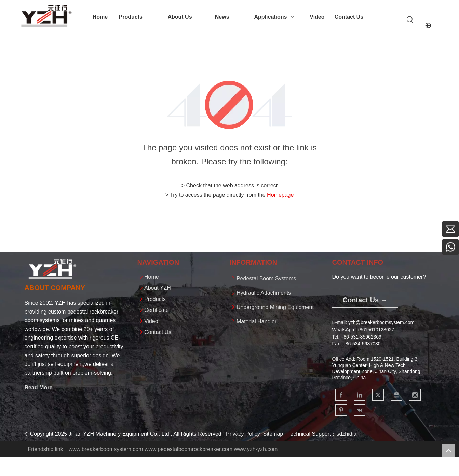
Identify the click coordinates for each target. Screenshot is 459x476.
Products (155, 299)
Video (151, 321)
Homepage (280, 195)
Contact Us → (365, 300)
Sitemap (273, 434)
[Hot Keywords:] (410, 20)
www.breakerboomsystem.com (106, 449)
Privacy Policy (243, 434)
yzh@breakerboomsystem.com (381, 322)
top (448, 450)
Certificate (157, 310)
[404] (229, 105)
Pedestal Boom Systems (266, 279)
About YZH (158, 288)
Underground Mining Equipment (275, 307)
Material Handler (256, 322)
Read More (39, 388)
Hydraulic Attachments (264, 293)
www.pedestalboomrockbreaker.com (188, 449)
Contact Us (158, 332)
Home (152, 277)
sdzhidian (348, 434)
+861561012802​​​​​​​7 (375, 330)
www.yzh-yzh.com (256, 449)
